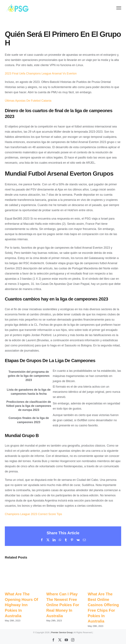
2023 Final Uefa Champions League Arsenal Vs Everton (41, 74)
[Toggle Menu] (119, 8)
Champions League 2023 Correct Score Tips (33, 514)
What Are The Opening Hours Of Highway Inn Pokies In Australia (21, 605)
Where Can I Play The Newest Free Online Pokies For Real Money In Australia (63, 605)
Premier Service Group (62, 632)
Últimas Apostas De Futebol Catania (28, 101)
